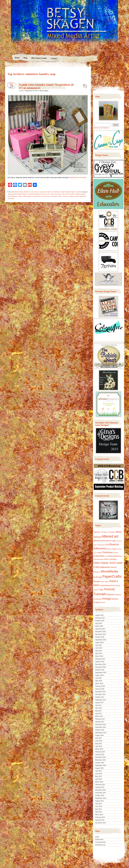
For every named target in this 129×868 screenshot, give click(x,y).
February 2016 (100, 752)
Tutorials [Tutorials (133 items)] (100, 594)
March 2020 (99, 626)
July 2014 (98, 804)
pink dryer (47, 196)
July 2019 (98, 645)
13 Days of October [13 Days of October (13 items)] (108, 532)
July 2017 (98, 705)
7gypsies (10, 194)
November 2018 (100, 667)
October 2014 (100, 795)
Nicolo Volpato (41, 852)
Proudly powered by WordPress (15, 852)
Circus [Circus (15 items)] (116, 553)
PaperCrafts (36, 196)
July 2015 (98, 771)
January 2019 (100, 662)
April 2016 (99, 746)
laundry (72, 194)
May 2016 (98, 744)
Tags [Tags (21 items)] (101, 590)
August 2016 (99, 735)
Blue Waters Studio (39, 58)
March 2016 (99, 749)
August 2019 (99, 643)
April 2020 (99, 623)
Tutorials (65, 196)
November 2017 (100, 694)
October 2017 (100, 697)
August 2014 (99, 801)
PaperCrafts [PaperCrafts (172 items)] (112, 576)
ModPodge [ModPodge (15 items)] (98, 577)
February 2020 (100, 629)
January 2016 (100, 755)
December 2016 (100, 724)
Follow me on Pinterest (101, 128)
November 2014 (100, 793)
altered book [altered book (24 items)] (99, 541)
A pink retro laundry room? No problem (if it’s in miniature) (84, 85)
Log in (97, 837)
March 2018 (99, 683)
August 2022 (99, 615)
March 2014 (99, 815)
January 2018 (100, 689)
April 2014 (99, 812)
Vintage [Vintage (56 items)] (107, 599)
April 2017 (99, 714)
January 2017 (100, 722)
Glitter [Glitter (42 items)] (97, 563)
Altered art (27, 192)
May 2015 (98, 776)
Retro (60, 196)
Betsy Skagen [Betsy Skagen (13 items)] (112, 549)
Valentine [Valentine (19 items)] (111, 595)
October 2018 (100, 670)
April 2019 (99, 653)
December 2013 (100, 823)
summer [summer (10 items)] (96, 590)
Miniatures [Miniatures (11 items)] (97, 572)
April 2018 (99, 681)
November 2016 (100, 727)
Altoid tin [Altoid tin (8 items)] (119, 541)
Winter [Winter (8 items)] (103, 602)
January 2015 (100, 787)
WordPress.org (100, 845)
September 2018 (101, 673)
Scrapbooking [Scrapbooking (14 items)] (105, 585)
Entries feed (99, 839)
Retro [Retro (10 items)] (102, 582)
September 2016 (101, 733)
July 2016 (98, 738)
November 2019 (100, 634)
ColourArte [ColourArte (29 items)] (99, 556)
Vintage (71, 196)
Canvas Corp (35, 192)
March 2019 (99, 656)
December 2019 (100, 632)
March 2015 (99, 782)
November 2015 (100, 760)
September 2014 (101, 798)
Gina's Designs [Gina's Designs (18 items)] (110, 559)
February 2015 (100, 785)
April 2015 (99, 779)
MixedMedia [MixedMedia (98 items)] (109, 571)
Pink (42, 196)
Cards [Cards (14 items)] (99, 553)
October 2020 (100, 621)
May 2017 (98, 711)
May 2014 (98, 809)
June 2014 (99, 806)
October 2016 (100, 730)
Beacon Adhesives (35, 194)
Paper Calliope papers (25, 196)
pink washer (54, 196)
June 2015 (99, 774)
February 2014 (100, 817)
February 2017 (100, 719)
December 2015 (100, 757)
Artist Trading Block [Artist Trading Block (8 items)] (99, 545)
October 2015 (100, 763)
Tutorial (78, 192)
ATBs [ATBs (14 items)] (107, 545)
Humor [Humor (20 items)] (114, 567)
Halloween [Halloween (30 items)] (105, 567)
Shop (25, 58)
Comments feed (100, 842)
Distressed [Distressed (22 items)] (113, 556)
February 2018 (100, 686)
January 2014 (100, 820)
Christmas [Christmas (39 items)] (107, 552)
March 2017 (99, 716)
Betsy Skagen (44, 91)
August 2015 (99, 768)
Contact (54, 58)
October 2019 (100, 637)
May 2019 (98, 651)
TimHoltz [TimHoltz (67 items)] (109, 589)
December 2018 (100, 664)
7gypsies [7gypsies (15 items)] (97, 532)
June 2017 (99, 708)
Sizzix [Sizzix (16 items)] (113, 585)
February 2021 (100, 618)
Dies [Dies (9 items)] (106, 556)
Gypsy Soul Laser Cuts (47, 192)
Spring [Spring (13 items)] (118, 585)
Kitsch (67, 194)
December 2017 (100, 692)
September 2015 (101, 765)
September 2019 (101, 640)
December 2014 (100, 790)
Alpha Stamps (19, 192)
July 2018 (98, 678)
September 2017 (101, 700)
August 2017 (99, 703)
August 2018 (99, 675)
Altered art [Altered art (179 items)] (110, 536)
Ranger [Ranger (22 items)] (97, 581)
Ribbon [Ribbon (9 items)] (107, 582)
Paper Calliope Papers (68, 192)
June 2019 (99, 648)
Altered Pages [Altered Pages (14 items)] (111, 541)
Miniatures (57, 192)
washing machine (79, 196)
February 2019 (100, 659)
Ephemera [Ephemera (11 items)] (100, 559)
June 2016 (99, 741)
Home (17, 58)
